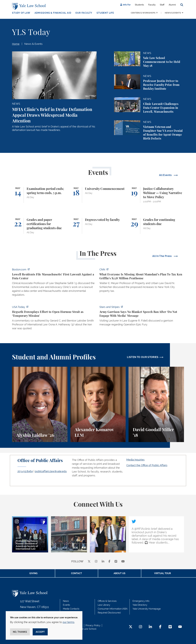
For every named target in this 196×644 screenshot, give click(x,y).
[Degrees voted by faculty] (98, 226)
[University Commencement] (98, 195)
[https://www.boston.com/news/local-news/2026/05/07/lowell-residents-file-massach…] (54, 283)
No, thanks (20, 632)
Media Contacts (71, 609)
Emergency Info (141, 601)
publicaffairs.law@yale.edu (51, 471)
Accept (40, 632)
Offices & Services (107, 601)
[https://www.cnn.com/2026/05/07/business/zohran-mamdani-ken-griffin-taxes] (142, 281)
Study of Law (21, 13)
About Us (119, 573)
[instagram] (96, 562)
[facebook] (109, 562)
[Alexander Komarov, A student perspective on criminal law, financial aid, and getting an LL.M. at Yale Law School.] (98, 404)
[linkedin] (103, 562)
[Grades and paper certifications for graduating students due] (40, 226)
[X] (89, 562)
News (66, 601)
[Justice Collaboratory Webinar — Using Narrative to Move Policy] (156, 195)
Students (139, 5)
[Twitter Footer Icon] (131, 627)
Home (16, 44)
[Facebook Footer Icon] (160, 627)
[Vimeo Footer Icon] (170, 627)
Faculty (152, 5)
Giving (33, 573)
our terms (68, 622)
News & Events (173, 13)
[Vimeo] (116, 562)
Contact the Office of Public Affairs (147, 465)
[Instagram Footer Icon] (140, 627)
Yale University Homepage (147, 609)
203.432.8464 (25, 471)
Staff (162, 5)
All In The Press (162, 256)
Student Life (105, 13)
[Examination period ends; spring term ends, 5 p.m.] (40, 195)
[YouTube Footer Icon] (180, 627)
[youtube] (123, 562)
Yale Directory (140, 605)
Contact (77, 573)
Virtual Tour (163, 573)
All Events (166, 175)
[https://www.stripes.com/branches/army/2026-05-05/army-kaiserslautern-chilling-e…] (142, 317)
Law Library (104, 605)
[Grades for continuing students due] (156, 226)
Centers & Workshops (143, 13)
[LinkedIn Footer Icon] (150, 627)
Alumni (172, 5)
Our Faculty (84, 13)
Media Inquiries (135, 460)
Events (66, 605)
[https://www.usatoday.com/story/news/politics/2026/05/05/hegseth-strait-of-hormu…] (54, 318)
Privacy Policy (93, 625)
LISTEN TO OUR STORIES (143, 357)
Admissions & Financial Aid (53, 13)
